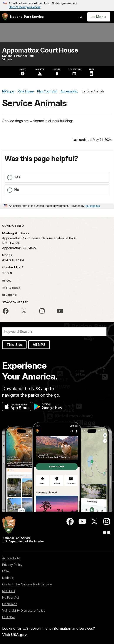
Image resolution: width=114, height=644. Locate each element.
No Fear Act (11, 597)
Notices (8, 578)
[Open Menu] (99, 17)
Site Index (11, 287)
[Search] (54, 332)
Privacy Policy (12, 565)
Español (10, 295)
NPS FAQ (9, 591)
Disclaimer (9, 604)
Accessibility (11, 558)
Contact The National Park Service (27, 584)
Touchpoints (92, 206)
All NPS (39, 345)
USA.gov (8, 617)
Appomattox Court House (40, 50)
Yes (17, 177)
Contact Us (12, 267)
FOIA (6, 571)
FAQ (7, 281)
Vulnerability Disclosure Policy (24, 610)
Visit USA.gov (14, 635)
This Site (14, 345)
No (17, 190)
